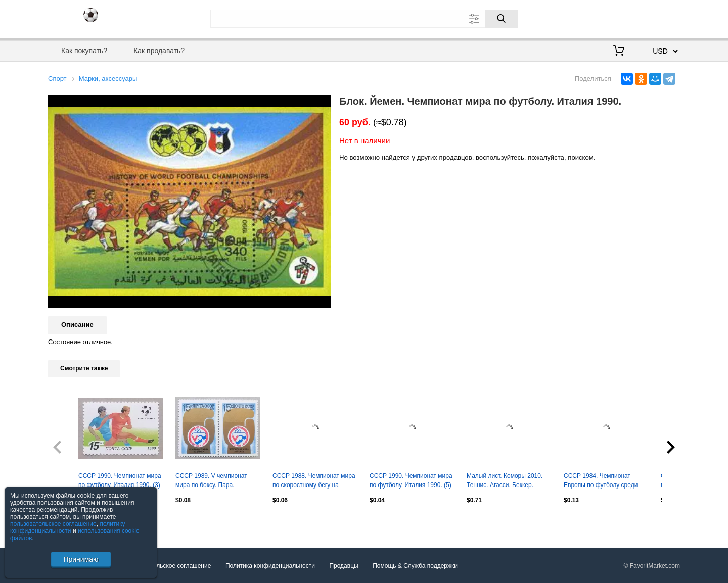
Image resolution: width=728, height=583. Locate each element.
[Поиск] (502, 19)
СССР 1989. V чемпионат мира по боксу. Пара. (211, 480)
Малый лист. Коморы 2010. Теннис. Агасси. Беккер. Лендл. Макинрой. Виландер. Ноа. (508, 481)
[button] (322, 105)
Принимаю (81, 559)
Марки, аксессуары (108, 79)
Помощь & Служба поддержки (415, 566)
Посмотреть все (70, 521)
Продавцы (344, 566)
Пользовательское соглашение (168, 566)
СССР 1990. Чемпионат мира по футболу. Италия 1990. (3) (120, 480)
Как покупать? (84, 51)
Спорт (57, 79)
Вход (621, 18)
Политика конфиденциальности (270, 566)
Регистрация (659, 18)
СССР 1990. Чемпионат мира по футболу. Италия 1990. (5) (411, 480)
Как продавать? (159, 51)
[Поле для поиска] (364, 19)
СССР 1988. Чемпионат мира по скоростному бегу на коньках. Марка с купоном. (314, 481)
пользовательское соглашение (53, 524)
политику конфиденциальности (68, 527)
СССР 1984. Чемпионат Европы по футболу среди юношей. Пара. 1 (601, 481)
